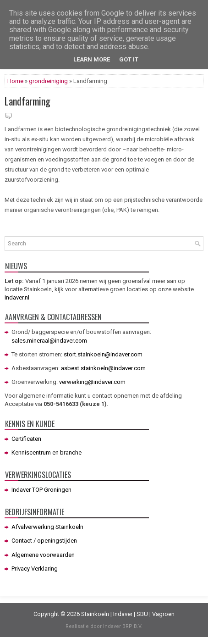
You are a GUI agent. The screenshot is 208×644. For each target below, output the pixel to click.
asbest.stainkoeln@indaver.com (103, 368)
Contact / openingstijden (44, 541)
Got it (129, 59)
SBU (142, 614)
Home (15, 81)
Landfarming (27, 101)
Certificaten (26, 439)
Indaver (123, 614)
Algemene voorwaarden (43, 555)
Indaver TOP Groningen (41, 490)
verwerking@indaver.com (92, 382)
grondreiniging (48, 81)
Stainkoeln (95, 614)
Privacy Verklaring (35, 569)
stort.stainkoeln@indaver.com (103, 354)
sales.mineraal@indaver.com (49, 341)
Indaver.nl (17, 297)
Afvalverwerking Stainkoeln (47, 527)
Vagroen (163, 614)
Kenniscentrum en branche (47, 452)
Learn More (92, 59)
